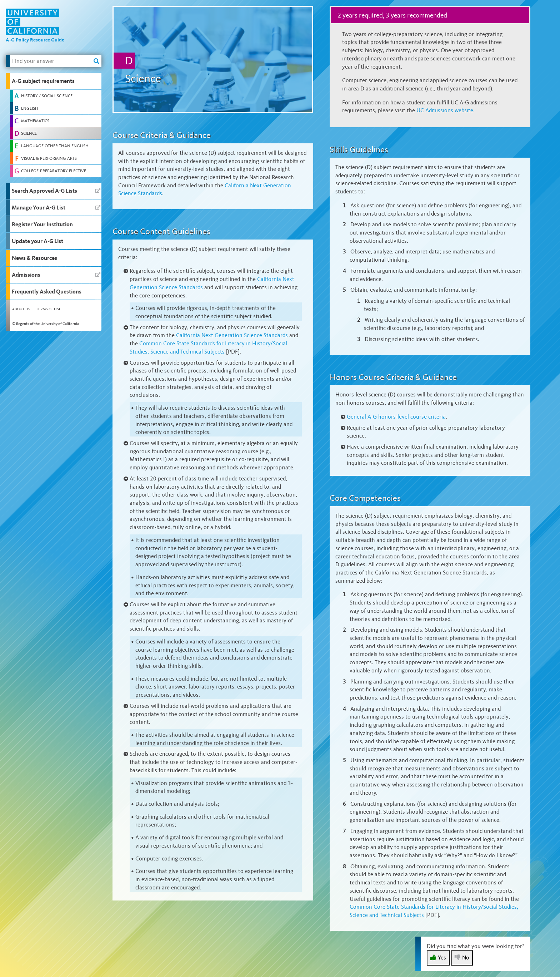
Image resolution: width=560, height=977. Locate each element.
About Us (21, 309)
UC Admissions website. (446, 110)
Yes (438, 958)
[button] (54, 81)
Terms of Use (49, 309)
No (462, 958)
